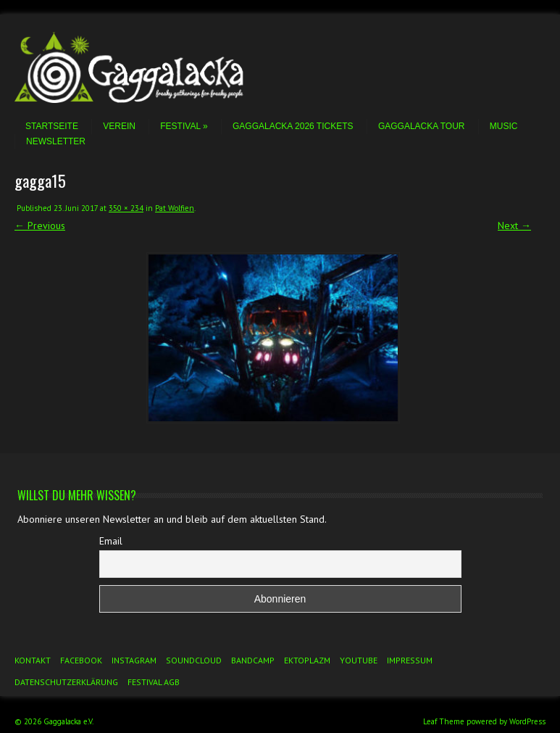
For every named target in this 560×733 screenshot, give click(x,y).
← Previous (40, 225)
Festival (184, 126)
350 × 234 (126, 208)
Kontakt (33, 660)
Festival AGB (154, 682)
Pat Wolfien (175, 208)
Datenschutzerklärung (66, 682)
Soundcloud (194, 660)
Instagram (134, 660)
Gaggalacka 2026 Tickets (293, 126)
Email (111, 541)
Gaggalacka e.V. (68, 721)
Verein (119, 126)
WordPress (527, 721)
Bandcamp (253, 660)
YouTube (359, 660)
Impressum (410, 660)
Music (504, 126)
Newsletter (56, 141)
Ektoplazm (307, 660)
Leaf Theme (444, 721)
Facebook (81, 660)
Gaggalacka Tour (422, 126)
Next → (514, 225)
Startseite (52, 126)
